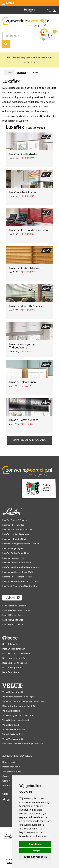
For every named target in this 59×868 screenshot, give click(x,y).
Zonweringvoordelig (17, 756)
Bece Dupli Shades (11, 672)
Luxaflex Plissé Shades (13, 525)
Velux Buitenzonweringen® (16, 720)
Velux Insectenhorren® (14, 729)
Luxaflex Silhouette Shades (15, 539)
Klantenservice (10, 762)
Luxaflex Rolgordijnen (13, 548)
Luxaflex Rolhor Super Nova (16, 553)
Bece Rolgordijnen (11, 644)
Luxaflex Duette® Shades (14, 520)
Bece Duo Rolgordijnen (14, 649)
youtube (9, 800)
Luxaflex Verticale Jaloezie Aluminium (21, 567)
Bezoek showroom (11, 767)
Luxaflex (29, 512)
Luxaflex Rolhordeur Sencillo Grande (20, 581)
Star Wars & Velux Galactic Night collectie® (24, 744)
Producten (22, 73)
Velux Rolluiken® (11, 725)
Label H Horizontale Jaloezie (16, 610)
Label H (29, 598)
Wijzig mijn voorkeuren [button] (35, 857)
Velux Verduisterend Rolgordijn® (19, 697)
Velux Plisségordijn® (13, 734)
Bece (29, 636)
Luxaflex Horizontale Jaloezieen (18, 529)
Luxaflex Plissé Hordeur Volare (17, 577)
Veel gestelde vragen (12, 771)
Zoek (6, 44)
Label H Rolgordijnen (13, 615)
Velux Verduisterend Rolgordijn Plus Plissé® (24, 701)
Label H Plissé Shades (13, 624)
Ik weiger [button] (35, 850)
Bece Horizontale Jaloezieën (16, 653)
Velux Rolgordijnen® (13, 692)
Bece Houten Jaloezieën (14, 658)
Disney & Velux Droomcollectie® (19, 706)
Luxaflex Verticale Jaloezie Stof (17, 563)
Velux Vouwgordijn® (13, 739)
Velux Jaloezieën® (11, 711)
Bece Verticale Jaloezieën (15, 663)
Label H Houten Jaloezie (14, 606)
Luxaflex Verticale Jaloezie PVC (18, 572)
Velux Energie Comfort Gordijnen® (20, 715)
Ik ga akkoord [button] (35, 844)
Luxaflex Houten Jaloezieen (16, 534)
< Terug (9, 72)
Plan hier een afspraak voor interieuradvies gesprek (29, 60)
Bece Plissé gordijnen (13, 667)
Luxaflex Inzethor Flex (13, 558)
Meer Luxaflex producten (30, 440)
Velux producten (29, 684)
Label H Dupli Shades (13, 620)
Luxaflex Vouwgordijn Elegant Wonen (21, 544)
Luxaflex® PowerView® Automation (20, 586)
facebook (4, 800)
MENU (10, 3)
